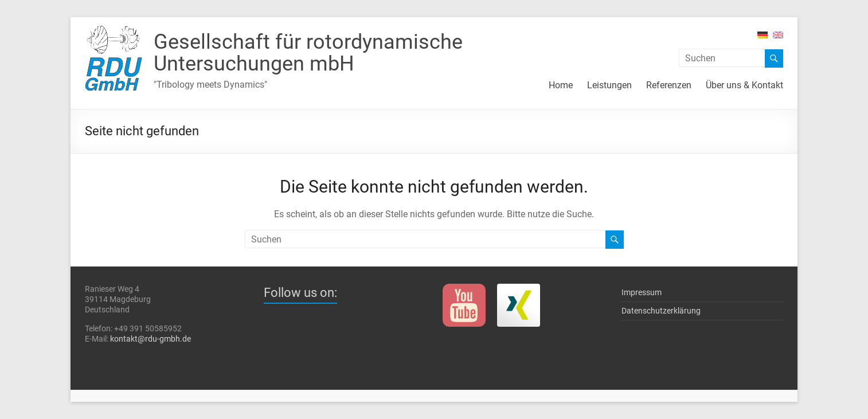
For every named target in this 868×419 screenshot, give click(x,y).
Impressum (642, 292)
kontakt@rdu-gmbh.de (150, 339)
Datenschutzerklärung (661, 311)
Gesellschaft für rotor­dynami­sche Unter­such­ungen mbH (308, 53)
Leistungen (609, 85)
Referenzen (669, 85)
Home (561, 85)
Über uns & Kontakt (744, 85)
